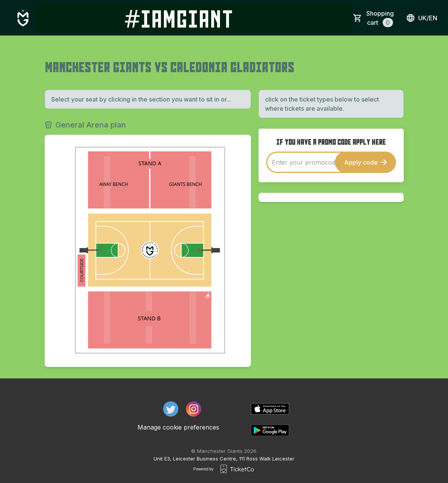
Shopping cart (380, 18)
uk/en (422, 18)
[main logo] (23, 18)
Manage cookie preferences (178, 427)
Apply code (366, 162)
